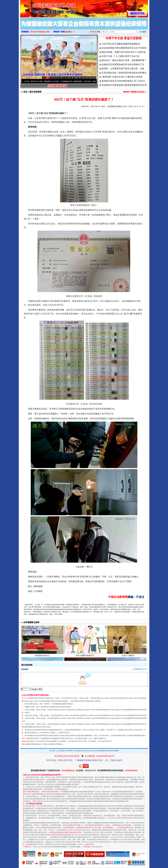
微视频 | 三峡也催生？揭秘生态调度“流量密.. (94, 81)
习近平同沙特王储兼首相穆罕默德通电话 (121, 44)
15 (94, 78)
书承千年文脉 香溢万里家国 (124, 38)
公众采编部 (61, 751)
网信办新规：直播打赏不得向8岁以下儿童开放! (124, 52)
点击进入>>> (70, 32)
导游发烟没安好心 (42, 657)
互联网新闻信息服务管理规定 (62, 704)
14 (91, 78)
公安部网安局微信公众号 (117, 106)
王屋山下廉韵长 (128, 657)
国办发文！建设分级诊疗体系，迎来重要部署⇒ (124, 60)
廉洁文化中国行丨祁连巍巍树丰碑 (62, 81)
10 (76, 78)
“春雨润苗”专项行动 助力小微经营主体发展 (122, 77)
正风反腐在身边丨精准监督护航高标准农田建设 (124, 73)
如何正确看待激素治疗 (85, 657)
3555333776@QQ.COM (40, 32)
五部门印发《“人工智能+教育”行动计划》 (121, 56)
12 (83, 78)
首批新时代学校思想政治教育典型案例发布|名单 (124, 85)
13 (87, 78)
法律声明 (69, 751)
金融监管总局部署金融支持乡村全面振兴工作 (123, 64)
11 (80, 78)
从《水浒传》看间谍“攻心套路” (34, 81)
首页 (25, 92)
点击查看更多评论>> (140, 669)
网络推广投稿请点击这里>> (135, 92)
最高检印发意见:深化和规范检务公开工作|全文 (124, 81)
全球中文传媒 (42, 8)
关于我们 (52, 751)
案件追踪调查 (35, 92)
